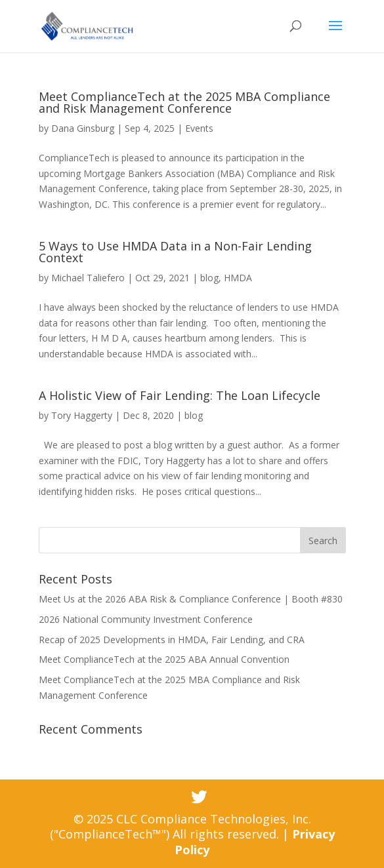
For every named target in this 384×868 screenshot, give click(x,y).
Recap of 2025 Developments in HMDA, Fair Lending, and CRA (172, 640)
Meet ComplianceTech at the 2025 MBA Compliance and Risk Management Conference (184, 102)
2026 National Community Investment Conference (146, 619)
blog (209, 278)
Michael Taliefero (88, 278)
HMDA (238, 278)
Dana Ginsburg (83, 128)
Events (199, 128)
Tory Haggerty (82, 415)
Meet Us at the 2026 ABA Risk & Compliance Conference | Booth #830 (191, 599)
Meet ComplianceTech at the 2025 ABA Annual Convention (164, 659)
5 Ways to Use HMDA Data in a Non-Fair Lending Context (175, 252)
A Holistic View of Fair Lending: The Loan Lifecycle (180, 395)
